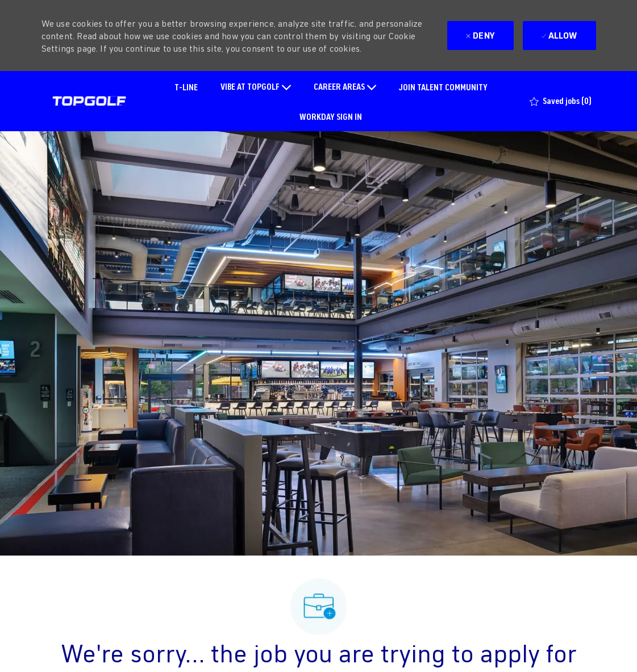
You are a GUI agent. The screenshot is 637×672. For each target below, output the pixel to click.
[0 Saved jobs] (561, 101)
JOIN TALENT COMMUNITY (443, 87)
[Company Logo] (89, 101)
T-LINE (186, 87)
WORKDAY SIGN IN (331, 116)
